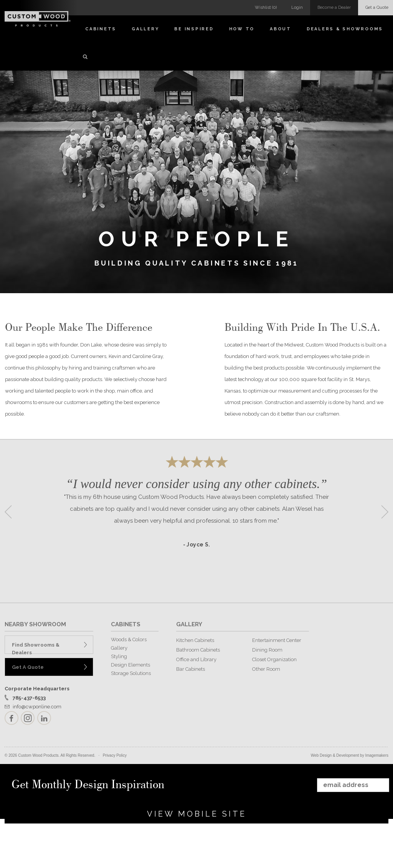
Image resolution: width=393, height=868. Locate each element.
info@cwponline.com (37, 707)
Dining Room (267, 650)
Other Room (266, 669)
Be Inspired (194, 29)
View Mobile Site (197, 814)
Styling (119, 656)
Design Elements (130, 665)
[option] (196, 509)
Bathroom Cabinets (198, 650)
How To (242, 29)
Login (297, 7)
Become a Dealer (334, 7)
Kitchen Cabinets (195, 640)
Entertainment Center (277, 640)
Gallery (145, 29)
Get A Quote (28, 667)
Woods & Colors (129, 639)
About (281, 29)
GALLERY (189, 624)
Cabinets (101, 29)
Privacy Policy (115, 755)
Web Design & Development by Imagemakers (350, 755)
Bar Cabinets (191, 669)
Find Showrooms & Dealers (36, 648)
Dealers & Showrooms (345, 29)
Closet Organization (274, 659)
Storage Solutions (131, 673)
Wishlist (266, 7)
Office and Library (196, 659)
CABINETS (126, 624)
